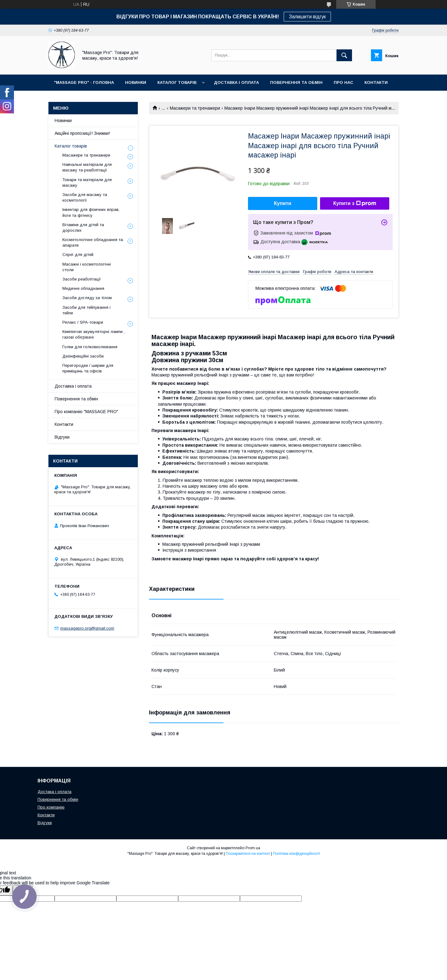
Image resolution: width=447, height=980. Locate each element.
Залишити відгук (307, 17)
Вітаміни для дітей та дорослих (83, 228)
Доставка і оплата (73, 386)
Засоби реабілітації (82, 279)
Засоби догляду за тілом (87, 298)
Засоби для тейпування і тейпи (86, 310)
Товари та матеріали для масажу (87, 182)
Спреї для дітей (78, 255)
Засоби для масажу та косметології (85, 197)
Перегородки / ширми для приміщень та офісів (88, 368)
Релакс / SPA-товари (83, 322)
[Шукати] (344, 55)
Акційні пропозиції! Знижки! (82, 133)
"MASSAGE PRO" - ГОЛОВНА (84, 82)
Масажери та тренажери (195, 108)
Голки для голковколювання (90, 347)
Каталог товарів (71, 146)
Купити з (354, 203)
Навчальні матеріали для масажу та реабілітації (87, 167)
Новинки (63, 121)
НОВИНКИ (136, 82)
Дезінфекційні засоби (83, 356)
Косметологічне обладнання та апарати (93, 242)
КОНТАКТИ (376, 82)
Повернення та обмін (76, 399)
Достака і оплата (54, 792)
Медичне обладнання (83, 288)
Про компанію (51, 807)
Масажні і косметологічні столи (87, 267)
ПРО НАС (343, 82)
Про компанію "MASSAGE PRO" (86, 412)
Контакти (64, 424)
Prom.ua (253, 848)
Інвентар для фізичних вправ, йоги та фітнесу (91, 212)
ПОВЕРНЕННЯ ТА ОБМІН (296, 82)
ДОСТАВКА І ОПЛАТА (236, 82)
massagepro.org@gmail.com (87, 628)
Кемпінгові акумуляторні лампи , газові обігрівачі (94, 334)
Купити (283, 203)
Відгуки (62, 437)
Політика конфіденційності (296, 854)
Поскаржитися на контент (248, 854)
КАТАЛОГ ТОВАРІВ (177, 82)
